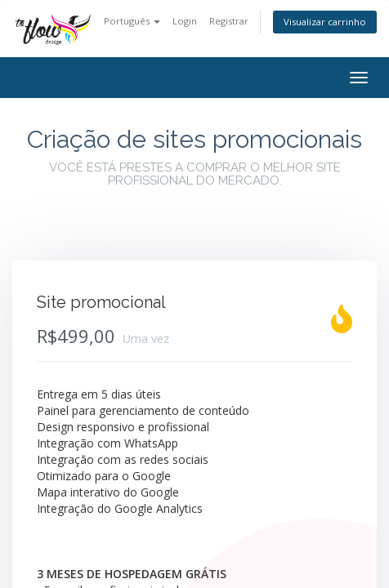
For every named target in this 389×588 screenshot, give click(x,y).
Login (185, 21)
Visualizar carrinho (325, 22)
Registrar (229, 21)
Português (132, 21)
